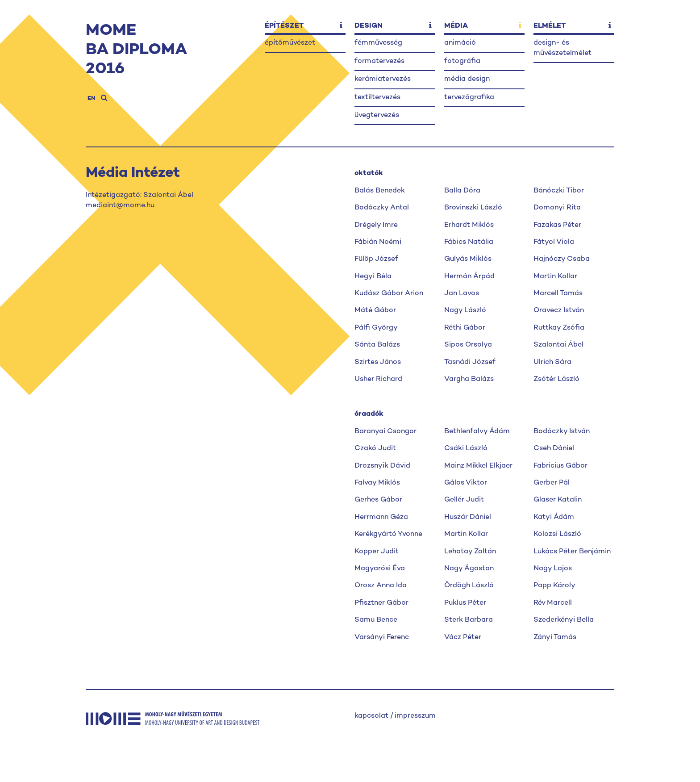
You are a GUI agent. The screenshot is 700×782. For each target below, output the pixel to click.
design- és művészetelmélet (562, 48)
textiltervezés (377, 98)
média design (467, 79)
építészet (284, 26)
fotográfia (462, 61)
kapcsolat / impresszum (395, 716)
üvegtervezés (377, 115)
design (369, 26)
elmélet (550, 26)
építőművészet (290, 43)
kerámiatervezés (383, 79)
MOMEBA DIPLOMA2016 (136, 50)
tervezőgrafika (469, 98)
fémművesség (378, 43)
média (456, 26)
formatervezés (379, 61)
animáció (460, 43)
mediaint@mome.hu (120, 206)
